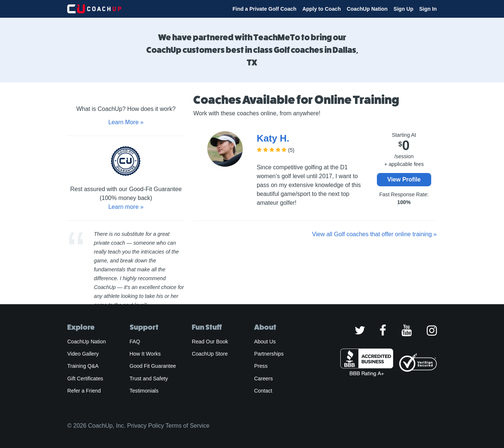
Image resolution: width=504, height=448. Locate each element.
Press (261, 366)
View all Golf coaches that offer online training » (374, 234)
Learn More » (126, 122)
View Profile (404, 179)
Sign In (428, 9)
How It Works (145, 354)
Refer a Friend (84, 391)
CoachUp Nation (367, 9)
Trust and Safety (149, 379)
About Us (265, 342)
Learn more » (126, 207)
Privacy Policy (146, 426)
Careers (264, 379)
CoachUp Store (210, 354)
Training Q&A (83, 366)
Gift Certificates (85, 379)
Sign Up (403, 9)
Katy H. (273, 138)
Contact (263, 391)
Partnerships (269, 354)
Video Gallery (83, 354)
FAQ (135, 342)
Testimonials (144, 391)
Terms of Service (188, 426)
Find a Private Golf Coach (264, 9)
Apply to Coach (321, 9)
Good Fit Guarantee (153, 366)
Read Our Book (210, 342)
